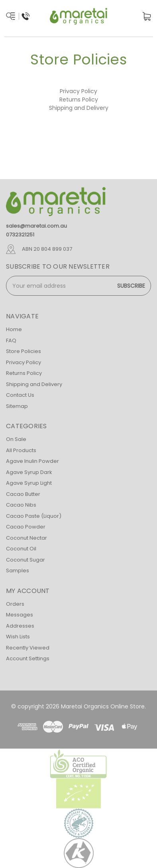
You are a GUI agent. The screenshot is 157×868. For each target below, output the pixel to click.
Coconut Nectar (26, 538)
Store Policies (24, 351)
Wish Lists (18, 637)
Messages (20, 615)
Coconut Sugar (26, 560)
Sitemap (17, 406)
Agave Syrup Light (29, 483)
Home (14, 329)
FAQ (11, 340)
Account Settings (28, 658)
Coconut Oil (21, 549)
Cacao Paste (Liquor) (34, 516)
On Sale (16, 439)
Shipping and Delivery (79, 108)
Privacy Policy (78, 91)
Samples (18, 571)
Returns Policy (79, 99)
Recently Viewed (28, 648)
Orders (15, 604)
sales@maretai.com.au (36, 226)
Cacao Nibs (21, 505)
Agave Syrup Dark (29, 472)
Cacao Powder (26, 527)
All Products (21, 450)
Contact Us (20, 395)
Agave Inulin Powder (32, 461)
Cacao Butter (23, 494)
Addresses (20, 626)
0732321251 (20, 235)
